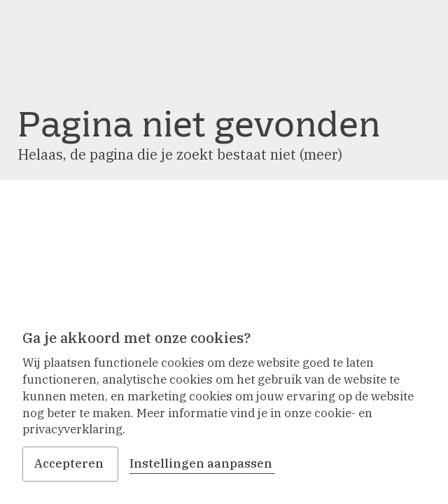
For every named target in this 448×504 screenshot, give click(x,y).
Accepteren (70, 463)
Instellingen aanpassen (202, 463)
